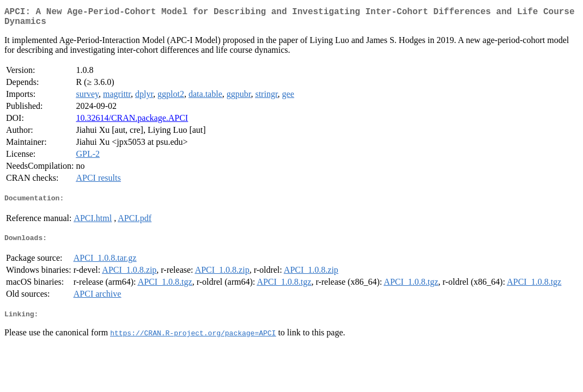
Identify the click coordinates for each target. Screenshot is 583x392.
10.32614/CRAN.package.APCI (132, 122)
